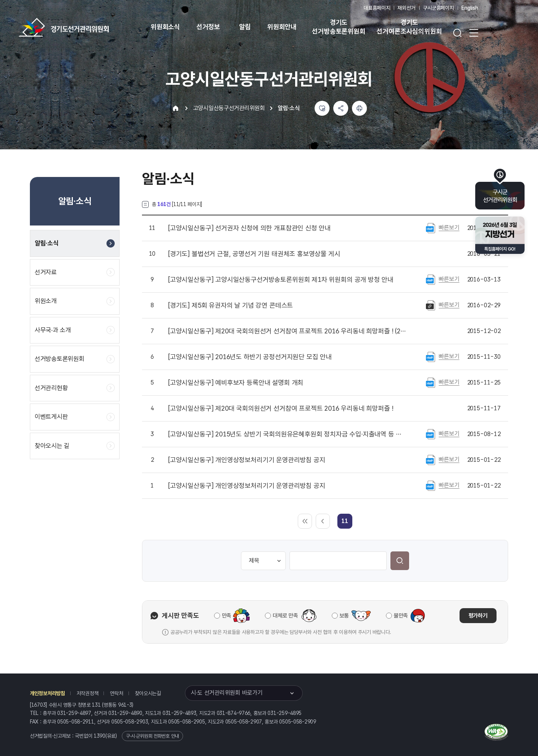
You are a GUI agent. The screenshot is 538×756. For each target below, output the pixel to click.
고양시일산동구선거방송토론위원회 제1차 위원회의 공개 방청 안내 (281, 280)
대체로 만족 (285, 616)
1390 (100, 736)
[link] (345, 521)
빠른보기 (449, 228)
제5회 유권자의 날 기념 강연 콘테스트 (231, 305)
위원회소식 (165, 27)
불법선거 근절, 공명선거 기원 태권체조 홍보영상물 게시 (254, 254)
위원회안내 (282, 27)
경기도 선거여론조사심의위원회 (409, 27)
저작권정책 (88, 693)
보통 (344, 616)
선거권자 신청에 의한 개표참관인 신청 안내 (249, 228)
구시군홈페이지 (438, 8)
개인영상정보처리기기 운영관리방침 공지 (247, 460)
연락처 (116, 693)
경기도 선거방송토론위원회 (338, 27)
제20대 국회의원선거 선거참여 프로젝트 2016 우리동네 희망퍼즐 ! (281, 408)
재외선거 (406, 8)
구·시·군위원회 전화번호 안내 (152, 736)
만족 (227, 616)
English (470, 8)
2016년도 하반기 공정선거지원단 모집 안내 (250, 357)
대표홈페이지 (377, 8)
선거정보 (208, 27)
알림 (245, 27)
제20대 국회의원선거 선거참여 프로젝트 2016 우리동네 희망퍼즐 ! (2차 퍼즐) (288, 331)
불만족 (401, 616)
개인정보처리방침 (47, 693)
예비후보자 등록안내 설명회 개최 (236, 383)
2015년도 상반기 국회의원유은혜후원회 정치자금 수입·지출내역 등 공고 (287, 434)
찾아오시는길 (148, 693)
